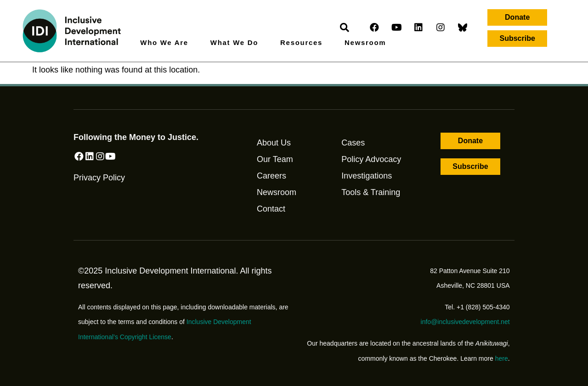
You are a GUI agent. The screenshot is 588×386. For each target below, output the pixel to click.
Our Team (275, 159)
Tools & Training (371, 192)
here (502, 358)
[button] (517, 17)
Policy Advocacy (371, 159)
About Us (274, 143)
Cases (353, 143)
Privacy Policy (99, 189)
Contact (271, 209)
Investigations (367, 176)
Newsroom (365, 42)
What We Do (237, 43)
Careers (271, 176)
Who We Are (167, 43)
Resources (304, 43)
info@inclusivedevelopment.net (465, 322)
